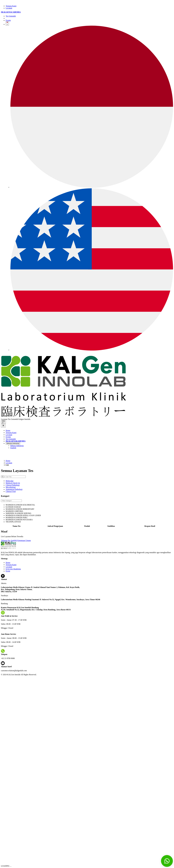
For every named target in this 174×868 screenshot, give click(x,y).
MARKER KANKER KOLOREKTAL (20, 505)
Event (8, 571)
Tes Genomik (11, 16)
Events (8, 20)
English (13, 448)
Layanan (9, 8)
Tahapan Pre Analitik (9, 540)
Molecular (10, 481)
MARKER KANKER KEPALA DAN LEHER (23, 515)
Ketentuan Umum (24, 540)
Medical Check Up (13, 483)
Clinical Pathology (13, 485)
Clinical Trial (11, 491)
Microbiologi (11, 487)
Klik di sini (35, 419)
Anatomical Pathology (14, 489)
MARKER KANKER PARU (17, 518)
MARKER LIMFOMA (14, 511)
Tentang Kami (11, 6)
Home (8, 430)
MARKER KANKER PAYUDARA (19, 520)
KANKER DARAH (13, 507)
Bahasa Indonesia (13, 443)
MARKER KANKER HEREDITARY (20, 509)
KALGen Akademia (13, 569)
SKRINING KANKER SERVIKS (18, 513)
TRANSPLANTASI (13, 522)
